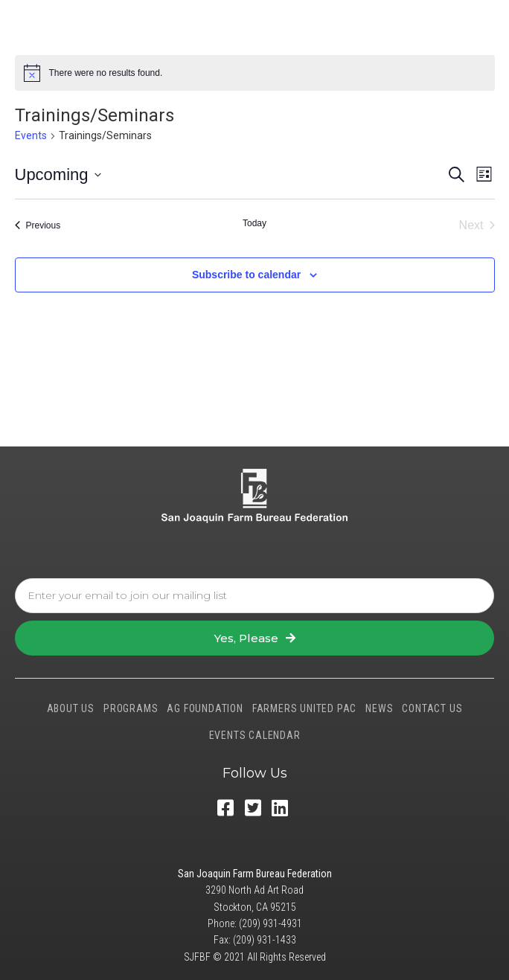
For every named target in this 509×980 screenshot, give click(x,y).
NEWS (379, 708)
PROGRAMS (131, 708)
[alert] (255, 73)
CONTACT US (432, 708)
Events (31, 135)
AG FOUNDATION (205, 708)
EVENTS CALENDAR (255, 735)
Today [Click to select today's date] (254, 223)
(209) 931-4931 (270, 923)
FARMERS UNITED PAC (304, 708)
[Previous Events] (38, 225)
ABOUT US (71, 708)
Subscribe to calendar (246, 275)
